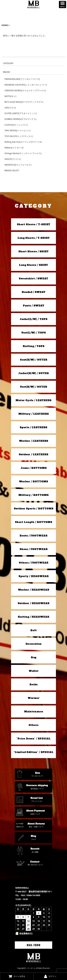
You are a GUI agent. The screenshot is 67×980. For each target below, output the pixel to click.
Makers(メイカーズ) (14, 148)
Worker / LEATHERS (34, 441)
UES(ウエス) (10, 108)
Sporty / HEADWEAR (34, 576)
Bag (33, 657)
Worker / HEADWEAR (34, 590)
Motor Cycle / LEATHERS (33, 400)
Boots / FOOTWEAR (33, 536)
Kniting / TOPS (34, 346)
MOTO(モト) (10, 96)
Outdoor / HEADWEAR (33, 603)
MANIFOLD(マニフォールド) (18, 165)
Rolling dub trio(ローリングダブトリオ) (23, 142)
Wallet (34, 671)
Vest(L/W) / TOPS (33, 333)
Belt (33, 630)
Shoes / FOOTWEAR (34, 549)
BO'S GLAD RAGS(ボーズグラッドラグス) (24, 102)
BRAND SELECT (12, 170)
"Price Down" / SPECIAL (33, 739)
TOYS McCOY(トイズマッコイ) (19, 136)
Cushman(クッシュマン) (16, 125)
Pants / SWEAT (34, 306)
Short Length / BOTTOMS (34, 522)
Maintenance (34, 711)
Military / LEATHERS (34, 414)
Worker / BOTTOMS (33, 481)
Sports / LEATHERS (33, 427)
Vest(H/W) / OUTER (33, 387)
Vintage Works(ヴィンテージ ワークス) (23, 153)
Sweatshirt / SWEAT (33, 278)
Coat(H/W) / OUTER (34, 360)
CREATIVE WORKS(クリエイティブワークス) (25, 90)
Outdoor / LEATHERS (33, 454)
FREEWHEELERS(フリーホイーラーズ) (22, 79)
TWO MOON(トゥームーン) (17, 130)
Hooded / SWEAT (34, 292)
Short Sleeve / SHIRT (33, 251)
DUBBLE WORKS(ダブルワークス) (20, 119)
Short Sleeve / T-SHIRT (34, 224)
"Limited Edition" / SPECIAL (33, 752)
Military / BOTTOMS (33, 495)
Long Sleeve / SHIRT (33, 265)
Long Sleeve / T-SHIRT (34, 238)
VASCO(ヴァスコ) (13, 159)
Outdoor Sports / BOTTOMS (34, 508)
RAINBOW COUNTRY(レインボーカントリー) (26, 85)
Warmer (34, 698)
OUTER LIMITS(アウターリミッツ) (20, 113)
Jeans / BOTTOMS (34, 468)
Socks (33, 684)
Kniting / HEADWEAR (33, 617)
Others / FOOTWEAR (34, 563)
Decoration (34, 644)
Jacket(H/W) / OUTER (33, 373)
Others (33, 725)
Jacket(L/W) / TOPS (33, 319)
